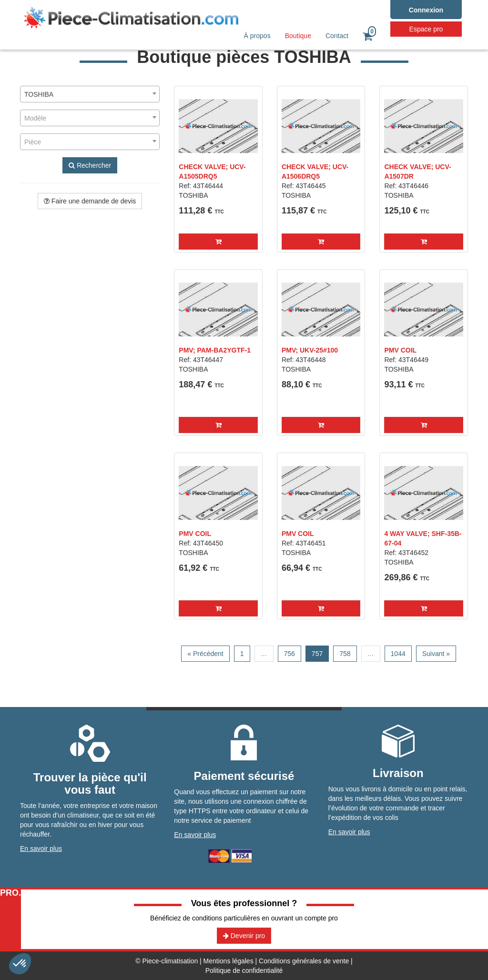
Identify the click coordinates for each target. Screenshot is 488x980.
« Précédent (205, 654)
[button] (218, 242)
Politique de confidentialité (244, 970)
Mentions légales (229, 961)
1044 (398, 654)
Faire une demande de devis (90, 201)
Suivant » (436, 654)
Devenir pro (244, 936)
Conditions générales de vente (304, 961)
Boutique (298, 36)
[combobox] (90, 94)
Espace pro (426, 29)
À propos (257, 36)
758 (345, 654)
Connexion (426, 10)
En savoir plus (41, 849)
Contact (337, 36)
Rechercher (90, 165)
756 (290, 654)
